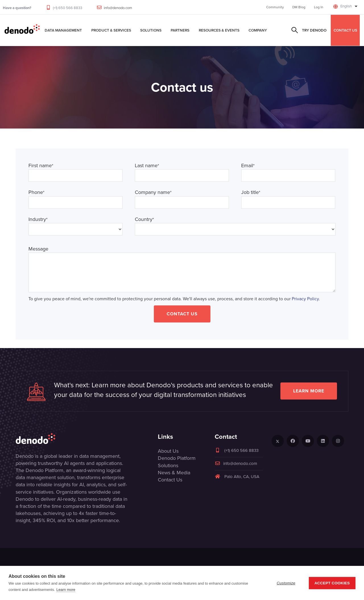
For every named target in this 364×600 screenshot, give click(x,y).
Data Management (63, 30)
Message (38, 249)
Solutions (151, 30)
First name (41, 166)
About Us (168, 451)
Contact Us (182, 314)
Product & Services (111, 30)
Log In (319, 7)
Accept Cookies (332, 583)
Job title (251, 192)
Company (258, 30)
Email (248, 166)
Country (144, 219)
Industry (38, 219)
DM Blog (299, 7)
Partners (180, 30)
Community (275, 7)
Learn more (309, 391)
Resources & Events (219, 30)
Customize (286, 583)
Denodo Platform (177, 458)
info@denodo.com (118, 8)
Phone (36, 192)
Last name (147, 166)
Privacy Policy (305, 299)
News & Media (174, 473)
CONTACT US (345, 30)
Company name (153, 192)
